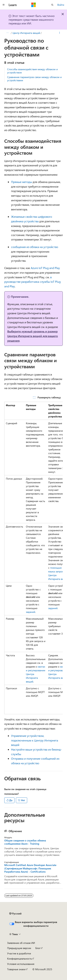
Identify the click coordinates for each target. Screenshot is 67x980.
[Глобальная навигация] (4, 5)
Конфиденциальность (19, 959)
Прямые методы (22, 182)
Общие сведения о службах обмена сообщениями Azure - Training (25, 842)
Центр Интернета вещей (26, 33)
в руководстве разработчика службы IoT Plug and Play (32, 282)
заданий (31, 612)
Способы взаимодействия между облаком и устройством (32, 71)
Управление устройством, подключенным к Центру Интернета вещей (35, 740)
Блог (38, 948)
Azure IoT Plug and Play (45, 268)
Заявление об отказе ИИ (21, 943)
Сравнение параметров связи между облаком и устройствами (34, 79)
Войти (61, 5)
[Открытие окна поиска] (52, 5)
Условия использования (21, 964)
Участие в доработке (19, 953)
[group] (33, 558)
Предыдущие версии (19, 948)
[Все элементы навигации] (7, 33)
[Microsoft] (34, 5)
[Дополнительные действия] (60, 33)
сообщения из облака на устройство (35, 247)
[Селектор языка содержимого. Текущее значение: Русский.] (15, 914)
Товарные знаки (16, 969)
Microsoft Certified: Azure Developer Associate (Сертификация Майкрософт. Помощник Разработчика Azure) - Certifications (30, 868)
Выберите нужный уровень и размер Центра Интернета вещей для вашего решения (33, 336)
